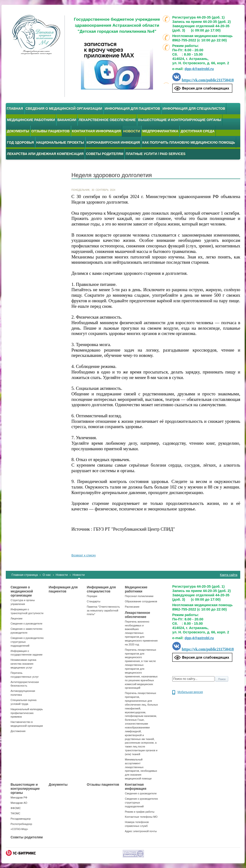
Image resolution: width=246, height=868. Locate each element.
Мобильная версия (190, 692)
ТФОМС (15, 813)
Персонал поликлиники (139, 596)
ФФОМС (16, 808)
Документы (18, 131)
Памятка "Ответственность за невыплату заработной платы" (103, 611)
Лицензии (16, 618)
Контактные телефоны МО (141, 817)
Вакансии (67, 120)
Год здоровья (20, 142)
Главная (15, 109)
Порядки (92, 596)
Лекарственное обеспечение (107, 120)
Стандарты (93, 601)
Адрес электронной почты (141, 831)
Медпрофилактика (160, 131)
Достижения (18, 731)
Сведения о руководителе (26, 624)
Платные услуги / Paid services (155, 154)
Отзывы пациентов (51, 131)
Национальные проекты (60, 142)
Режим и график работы (140, 812)
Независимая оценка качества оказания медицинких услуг (23, 664)
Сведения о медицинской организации (64, 109)
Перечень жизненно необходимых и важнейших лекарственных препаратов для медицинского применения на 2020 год (141, 633)
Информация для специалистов (194, 109)
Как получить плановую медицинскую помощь (189, 142)
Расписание (132, 607)
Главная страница (25, 575)
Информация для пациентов (132, 109)
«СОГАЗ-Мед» (19, 829)
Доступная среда (198, 131)
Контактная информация (96, 131)
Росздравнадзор (21, 819)
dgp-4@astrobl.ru (199, 69)
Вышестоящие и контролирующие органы (180, 120)
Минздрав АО (19, 803)
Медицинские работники (31, 120)
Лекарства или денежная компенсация (45, 154)
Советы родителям (105, 154)
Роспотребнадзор (21, 824)
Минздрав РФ (19, 797)
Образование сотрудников (141, 601)
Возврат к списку (83, 555)
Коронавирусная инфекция (113, 142)
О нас (47, 575)
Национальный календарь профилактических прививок (27, 713)
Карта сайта (229, 575)
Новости (62, 575)
